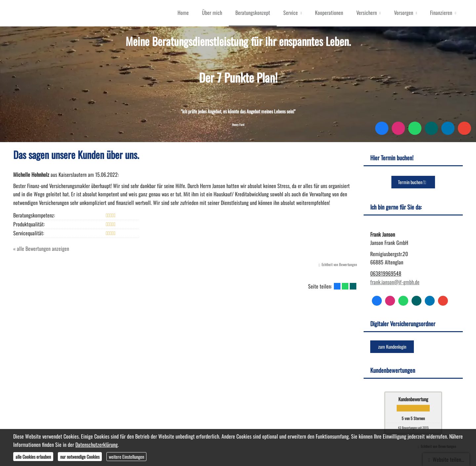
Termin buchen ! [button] (413, 182)
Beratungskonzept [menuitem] (253, 13)
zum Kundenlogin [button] (392, 347)
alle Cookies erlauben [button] (33, 457)
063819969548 (386, 273)
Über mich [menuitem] (212, 13)
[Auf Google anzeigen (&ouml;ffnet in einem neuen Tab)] (464, 128)
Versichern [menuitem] (367, 13)
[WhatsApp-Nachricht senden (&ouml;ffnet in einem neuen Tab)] (415, 128)
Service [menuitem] (291, 13)
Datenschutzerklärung (97, 445)
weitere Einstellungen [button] (126, 457)
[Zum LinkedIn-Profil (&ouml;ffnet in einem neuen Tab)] (448, 128)
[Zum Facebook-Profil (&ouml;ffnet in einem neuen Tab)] (382, 128)
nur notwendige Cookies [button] (80, 457)
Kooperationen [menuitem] (329, 13)
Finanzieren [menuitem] (441, 13)
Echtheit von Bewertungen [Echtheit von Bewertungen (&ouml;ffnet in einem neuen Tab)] (339, 264)
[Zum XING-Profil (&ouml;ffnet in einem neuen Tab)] (431, 128)
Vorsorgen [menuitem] (404, 13)
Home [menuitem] (183, 13)
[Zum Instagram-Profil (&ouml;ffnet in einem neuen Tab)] (398, 128)
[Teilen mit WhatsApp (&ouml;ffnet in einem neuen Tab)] (345, 286)
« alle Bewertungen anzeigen (41, 249)
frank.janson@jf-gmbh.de (395, 282)
